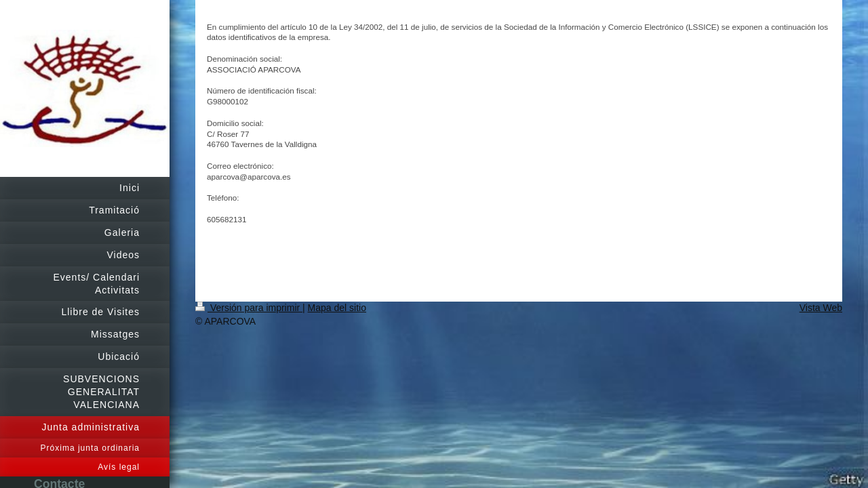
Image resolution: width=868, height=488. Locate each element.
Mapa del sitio (337, 308)
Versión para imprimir (249, 308)
